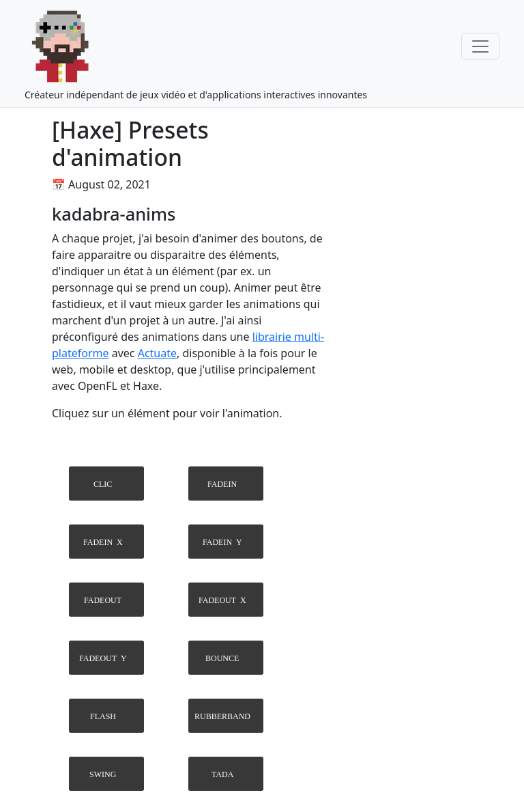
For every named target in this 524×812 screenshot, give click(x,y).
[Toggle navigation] (480, 46)
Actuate (157, 353)
